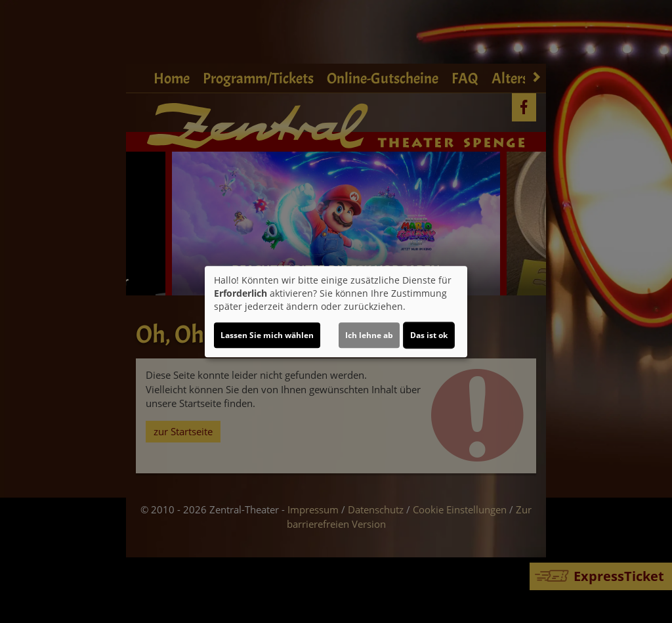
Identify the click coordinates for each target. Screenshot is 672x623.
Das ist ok (429, 335)
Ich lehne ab (369, 335)
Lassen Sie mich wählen (267, 335)
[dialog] (336, 312)
